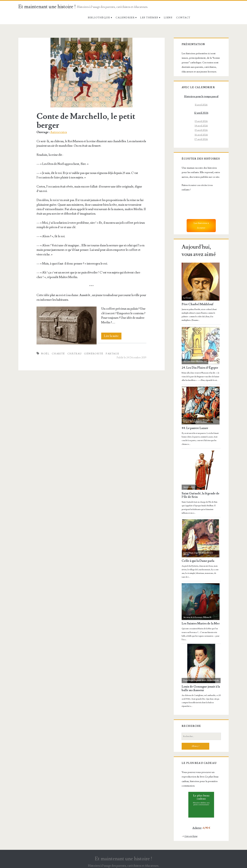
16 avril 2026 (201, 135)
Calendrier (125, 18)
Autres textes (59, 132)
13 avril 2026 (201, 121)
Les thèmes (149, 18)
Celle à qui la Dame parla (198, 561)
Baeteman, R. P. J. (190, 420)
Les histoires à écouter (201, 225)
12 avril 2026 (201, 113)
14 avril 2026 (201, 126)
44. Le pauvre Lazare (195, 428)
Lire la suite (113, 336)
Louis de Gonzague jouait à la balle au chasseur (201, 688)
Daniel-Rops (188, 553)
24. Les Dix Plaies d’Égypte (200, 368)
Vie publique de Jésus (198, 422)
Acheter (197, 828)
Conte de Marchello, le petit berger (92, 73)
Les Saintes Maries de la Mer (201, 624)
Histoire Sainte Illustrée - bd (195, 362)
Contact (183, 18)
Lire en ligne (191, 836)
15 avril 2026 (201, 130)
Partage (112, 354)
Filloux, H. (207, 617)
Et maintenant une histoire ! (47, 7)
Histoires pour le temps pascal (201, 96)
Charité (58, 354)
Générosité (94, 354)
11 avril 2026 (201, 105)
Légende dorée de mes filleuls (198, 554)
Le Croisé (187, 298)
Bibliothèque (99, 18)
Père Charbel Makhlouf (198, 304)
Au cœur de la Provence (193, 617)
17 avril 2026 (201, 139)
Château (75, 354)
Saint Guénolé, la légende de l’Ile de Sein (201, 495)
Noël (45, 354)
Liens (168, 18)
